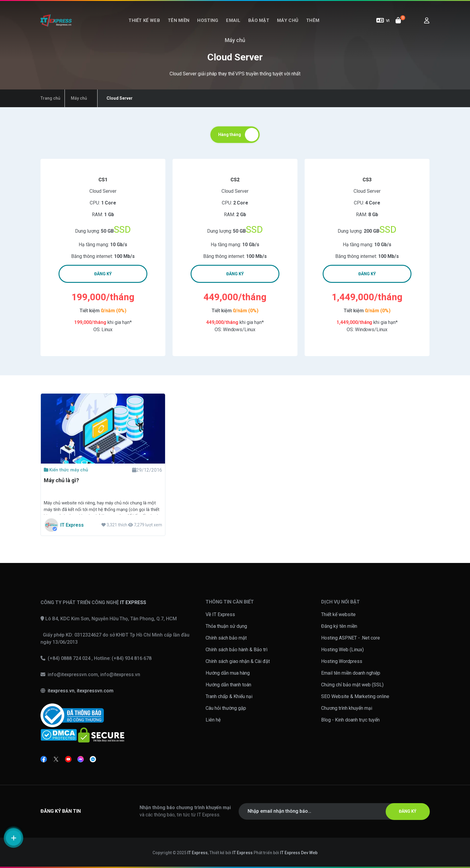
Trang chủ (50, 98)
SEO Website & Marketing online (355, 696)
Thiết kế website (338, 614)
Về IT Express (220, 614)
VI (383, 20)
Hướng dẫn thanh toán (228, 685)
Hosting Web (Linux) (342, 650)
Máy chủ (288, 20)
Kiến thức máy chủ (66, 470)
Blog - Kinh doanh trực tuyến (350, 720)
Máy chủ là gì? (61, 480)
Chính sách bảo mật (226, 638)
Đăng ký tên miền (339, 626)
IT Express (197, 853)
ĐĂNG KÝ (103, 274)
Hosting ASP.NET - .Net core (351, 638)
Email (233, 20)
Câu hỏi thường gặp (226, 708)
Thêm (313, 20)
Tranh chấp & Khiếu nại (229, 696)
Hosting (208, 20)
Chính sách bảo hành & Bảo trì (237, 650)
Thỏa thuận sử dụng (226, 626)
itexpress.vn (61, 691)
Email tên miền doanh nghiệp (351, 673)
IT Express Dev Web (299, 853)
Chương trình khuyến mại (347, 708)
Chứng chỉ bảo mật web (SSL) (352, 685)
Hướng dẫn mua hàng (228, 673)
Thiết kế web (144, 20)
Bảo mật (259, 20)
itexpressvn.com (95, 691)
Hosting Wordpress (342, 661)
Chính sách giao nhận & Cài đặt (238, 661)
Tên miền (179, 20)
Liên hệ (213, 720)
